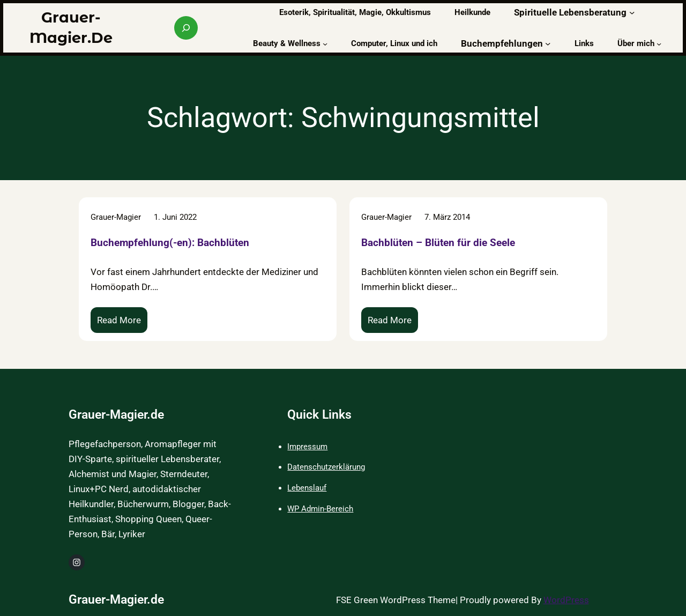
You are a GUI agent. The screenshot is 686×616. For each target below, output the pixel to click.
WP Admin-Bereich (320, 509)
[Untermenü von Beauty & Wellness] (325, 43)
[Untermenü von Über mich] (659, 43)
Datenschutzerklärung (326, 467)
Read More (122, 322)
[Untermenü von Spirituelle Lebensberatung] (632, 12)
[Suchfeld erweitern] (186, 28)
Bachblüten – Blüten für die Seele (438, 243)
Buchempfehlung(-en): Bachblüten (170, 243)
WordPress (566, 600)
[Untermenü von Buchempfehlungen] (548, 43)
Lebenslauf (307, 488)
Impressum (307, 447)
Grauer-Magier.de (116, 415)
